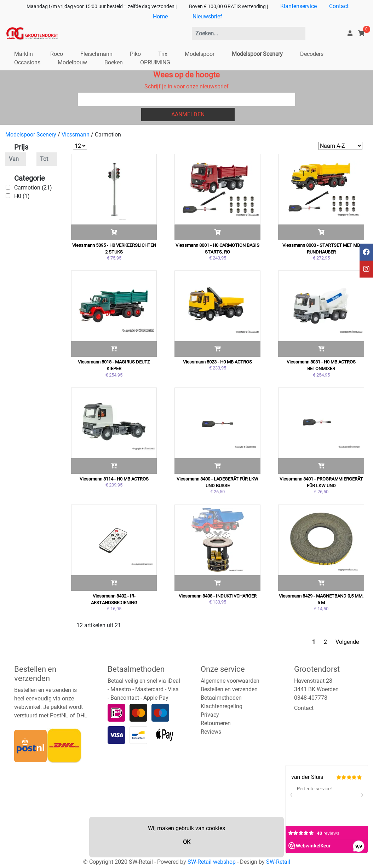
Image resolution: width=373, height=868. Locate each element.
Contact (339, 6)
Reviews (211, 732)
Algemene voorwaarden (230, 681)
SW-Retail (278, 862)
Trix (163, 54)
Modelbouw (72, 62)
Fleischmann (96, 54)
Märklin (24, 54)
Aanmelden (188, 114)
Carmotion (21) (33, 188)
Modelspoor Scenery (257, 54)
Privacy (210, 715)
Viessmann (76, 135)
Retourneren (216, 723)
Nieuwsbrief (207, 16)
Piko (135, 54)
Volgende (347, 642)
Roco (57, 54)
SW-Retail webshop (212, 862)
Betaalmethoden (221, 698)
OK (187, 842)
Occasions (27, 62)
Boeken (114, 62)
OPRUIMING (155, 62)
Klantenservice (299, 6)
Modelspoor (200, 54)
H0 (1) (22, 196)
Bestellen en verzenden (229, 689)
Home (160, 16)
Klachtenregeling (222, 706)
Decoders (312, 54)
